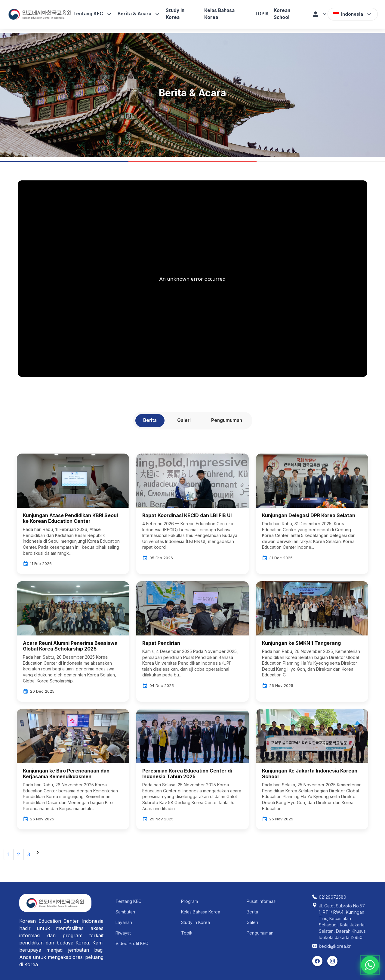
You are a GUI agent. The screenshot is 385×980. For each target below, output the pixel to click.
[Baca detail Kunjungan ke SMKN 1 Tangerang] (312, 638)
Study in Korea (175, 14)
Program (189, 901)
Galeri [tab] (184, 420)
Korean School (282, 14)
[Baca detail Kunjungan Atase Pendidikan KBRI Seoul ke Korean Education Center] (73, 513)
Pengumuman (260, 933)
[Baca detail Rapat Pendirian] (192, 638)
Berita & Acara (139, 14)
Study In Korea (196, 922)
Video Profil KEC (132, 943)
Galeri (252, 922)
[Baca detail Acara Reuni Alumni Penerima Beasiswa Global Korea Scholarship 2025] (73, 641)
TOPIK (262, 14)
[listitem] (317, 961)
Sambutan (125, 912)
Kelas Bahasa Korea (219, 14)
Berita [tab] (150, 420)
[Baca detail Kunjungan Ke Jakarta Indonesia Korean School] (312, 769)
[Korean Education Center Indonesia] (40, 14)
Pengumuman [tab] (227, 420)
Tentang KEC (93, 14)
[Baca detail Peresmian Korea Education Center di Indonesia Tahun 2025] (192, 769)
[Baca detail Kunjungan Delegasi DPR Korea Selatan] (312, 510)
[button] (320, 14)
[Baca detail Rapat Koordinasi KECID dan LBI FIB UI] (192, 510)
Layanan (124, 922)
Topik (187, 933)
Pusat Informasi (262, 901)
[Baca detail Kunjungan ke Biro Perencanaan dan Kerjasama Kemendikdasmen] (73, 769)
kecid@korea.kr (335, 946)
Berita (252, 912)
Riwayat (123, 933)
